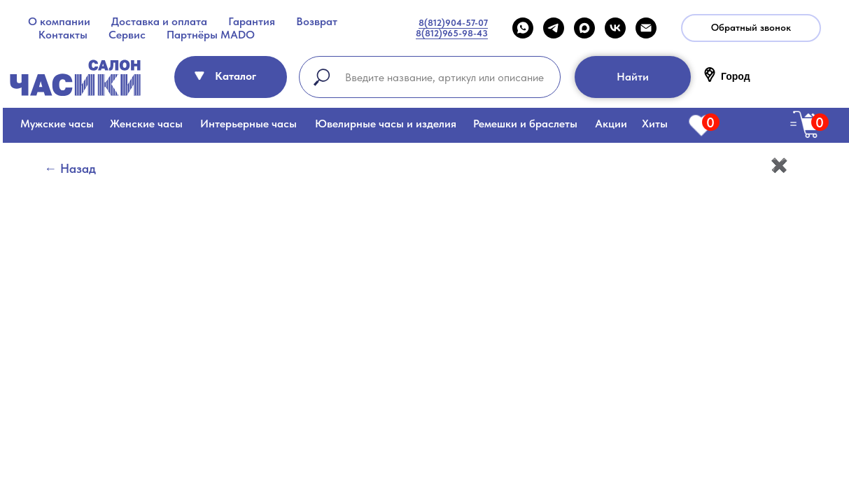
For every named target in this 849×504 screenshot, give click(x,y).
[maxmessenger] (584, 28)
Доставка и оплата (159, 21)
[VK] (615, 28)
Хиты (655, 124)
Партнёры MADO (211, 35)
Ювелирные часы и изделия (386, 124)
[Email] (646, 28)
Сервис (127, 35)
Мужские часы (57, 124)
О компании (59, 21)
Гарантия (252, 21)
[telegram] (554, 28)
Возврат (317, 21)
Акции (611, 124)
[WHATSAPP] (523, 28)
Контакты (63, 35)
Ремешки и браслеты (525, 124)
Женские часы (146, 124)
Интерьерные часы (248, 124)
